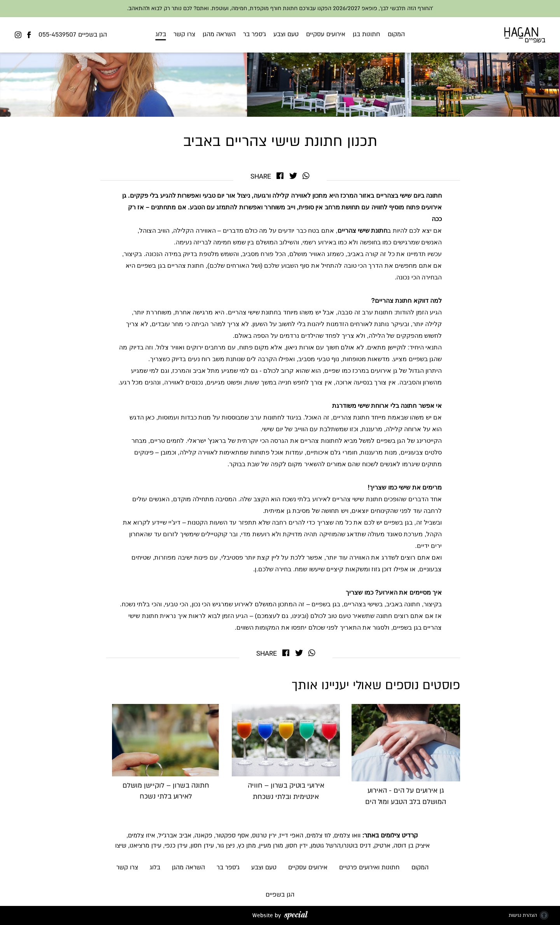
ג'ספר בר (255, 34)
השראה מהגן (219, 34)
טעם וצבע (286, 34)
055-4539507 (57, 35)
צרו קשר (184, 34)
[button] (280, 35)
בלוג (161, 34)
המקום (396, 34)
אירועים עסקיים (326, 34)
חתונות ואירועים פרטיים (369, 867)
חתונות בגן (367, 34)
